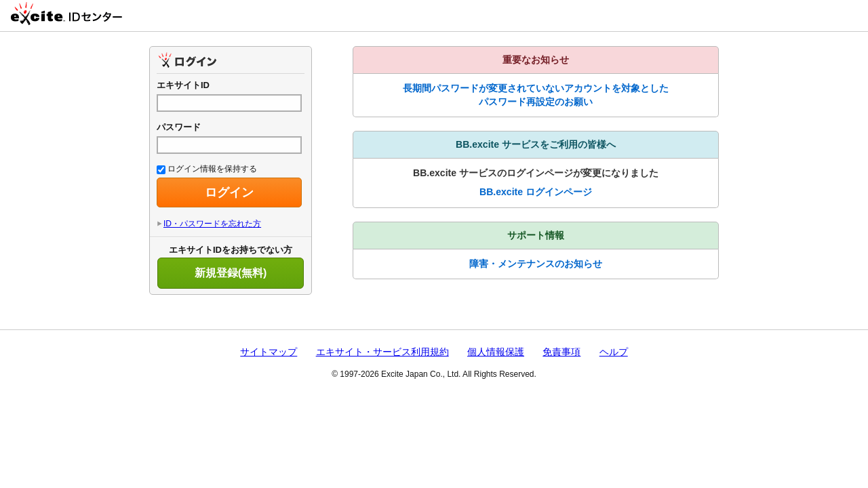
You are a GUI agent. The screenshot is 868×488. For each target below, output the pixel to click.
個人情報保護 (496, 352)
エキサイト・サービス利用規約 (382, 352)
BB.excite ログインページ (536, 192)
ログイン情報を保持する (207, 169)
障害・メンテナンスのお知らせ (536, 264)
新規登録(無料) (231, 273)
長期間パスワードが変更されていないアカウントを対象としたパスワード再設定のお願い (536, 95)
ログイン (229, 192)
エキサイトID (183, 85)
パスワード (179, 127)
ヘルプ (614, 352)
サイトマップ (269, 352)
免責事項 (561, 352)
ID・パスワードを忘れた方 (212, 224)
